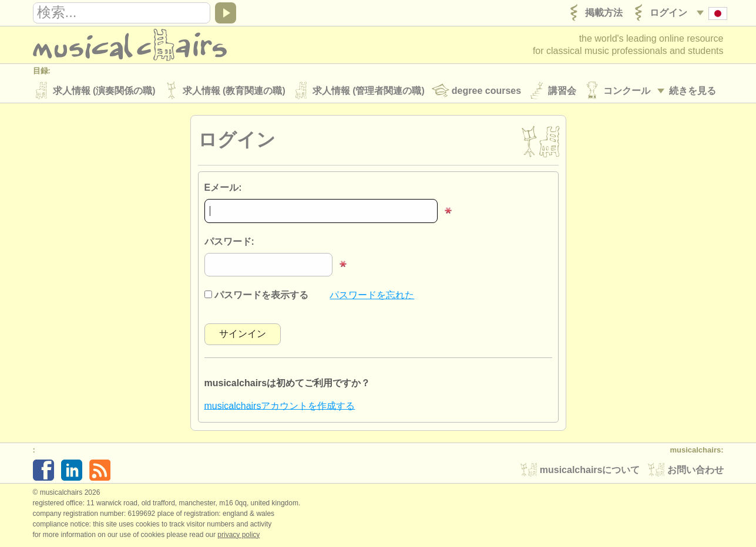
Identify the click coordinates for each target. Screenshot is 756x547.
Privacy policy (238, 535)
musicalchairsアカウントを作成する (280, 405)
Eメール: (223, 188)
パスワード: (229, 242)
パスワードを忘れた (372, 295)
